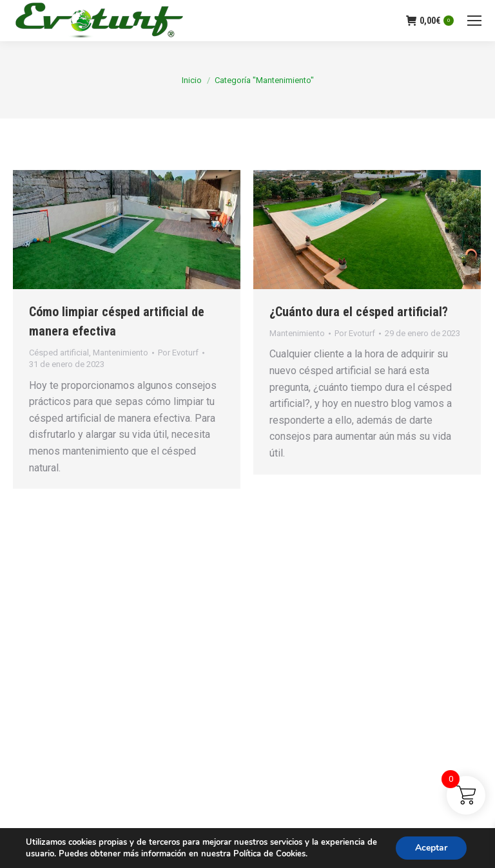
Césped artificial (59, 353)
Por (178, 353)
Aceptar (431, 848)
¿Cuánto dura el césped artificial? (359, 312)
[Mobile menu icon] (474, 21)
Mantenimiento (121, 353)
